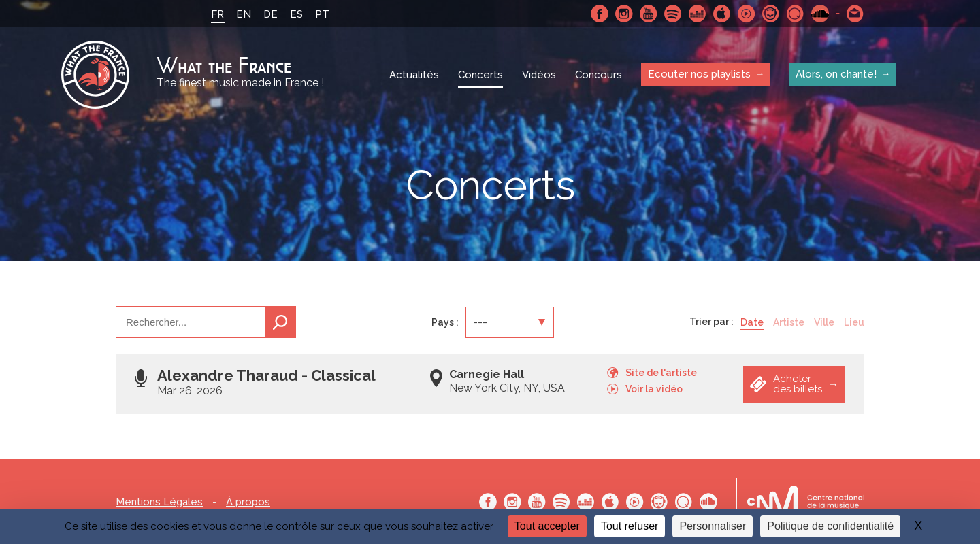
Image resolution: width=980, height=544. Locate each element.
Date (752, 322)
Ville (824, 322)
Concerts (480, 75)
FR (217, 14)
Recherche (280, 322)
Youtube (649, 14)
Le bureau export (806, 502)
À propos (248, 502)
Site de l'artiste (661, 373)
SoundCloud (820, 14)
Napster (771, 14)
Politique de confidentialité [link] (830, 526)
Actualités (414, 75)
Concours (599, 75)
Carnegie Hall (487, 374)
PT (322, 14)
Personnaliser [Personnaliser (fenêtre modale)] (713, 526)
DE (271, 14)
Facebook (600, 14)
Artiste (789, 322)
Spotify (673, 14)
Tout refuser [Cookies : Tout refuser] (630, 526)
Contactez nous (855, 14)
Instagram (624, 14)
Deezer (698, 14)
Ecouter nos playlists (699, 74)
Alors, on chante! (836, 74)
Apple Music (722, 14)
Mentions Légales (159, 502)
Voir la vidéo (654, 389)
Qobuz (796, 14)
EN (244, 14)
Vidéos (539, 75)
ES (296, 14)
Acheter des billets (798, 384)
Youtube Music (747, 14)
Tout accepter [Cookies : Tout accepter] (547, 526)
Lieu (854, 322)
